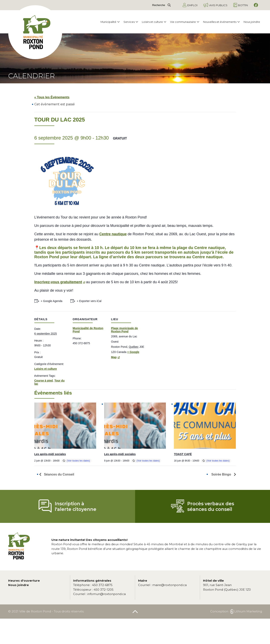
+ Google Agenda (52, 301)
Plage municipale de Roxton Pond (125, 330)
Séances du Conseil (59, 474)
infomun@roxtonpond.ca (99, 594)
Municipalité (110, 22)
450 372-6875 (93, 585)
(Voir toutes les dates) (78, 461)
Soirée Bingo (222, 474)
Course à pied (44, 381)
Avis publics (215, 5)
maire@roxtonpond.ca (162, 585)
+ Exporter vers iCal (89, 301)
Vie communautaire (185, 22)
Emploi (190, 5)
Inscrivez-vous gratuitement (58, 282)
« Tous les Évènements (52, 97)
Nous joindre (252, 22)
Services (131, 22)
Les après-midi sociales (50, 454)
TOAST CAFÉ (183, 454)
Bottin (241, 5)
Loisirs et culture (154, 22)
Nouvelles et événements (221, 22)
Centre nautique (113, 234)
